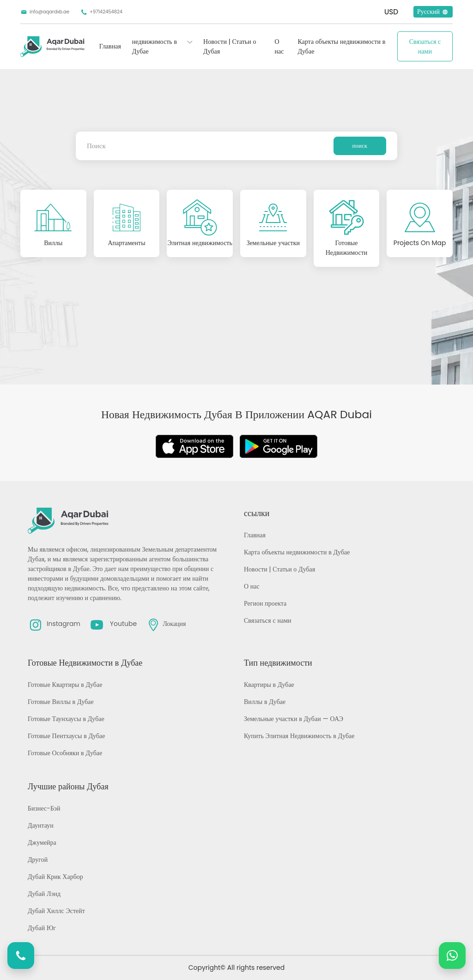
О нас (279, 46)
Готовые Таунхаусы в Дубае (66, 719)
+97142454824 (101, 12)
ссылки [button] (257, 513)
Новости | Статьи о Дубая (230, 46)
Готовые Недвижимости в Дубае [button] (85, 663)
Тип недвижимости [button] (278, 663)
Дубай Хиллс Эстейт (56, 911)
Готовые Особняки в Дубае (65, 753)
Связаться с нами (425, 46)
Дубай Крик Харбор (55, 877)
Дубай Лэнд (44, 894)
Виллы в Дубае (265, 702)
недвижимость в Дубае (155, 46)
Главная (110, 46)
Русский (433, 12)
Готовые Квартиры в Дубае (65, 685)
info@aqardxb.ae (45, 12)
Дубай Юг (42, 928)
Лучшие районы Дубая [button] (68, 786)
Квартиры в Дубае (269, 685)
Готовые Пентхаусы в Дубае (66, 736)
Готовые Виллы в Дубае (61, 702)
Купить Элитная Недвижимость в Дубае (299, 736)
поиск (360, 146)
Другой (38, 860)
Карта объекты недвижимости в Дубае (341, 46)
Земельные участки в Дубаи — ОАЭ (294, 719)
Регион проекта (265, 603)
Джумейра (42, 842)
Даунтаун (41, 825)
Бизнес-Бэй (44, 808)
